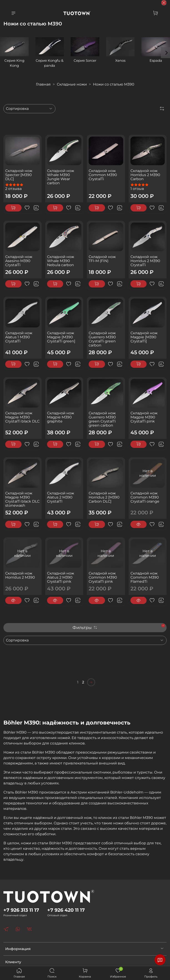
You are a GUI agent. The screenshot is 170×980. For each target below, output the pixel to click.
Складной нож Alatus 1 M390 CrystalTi (19, 337)
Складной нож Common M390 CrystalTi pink (103, 577)
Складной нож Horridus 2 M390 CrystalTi (145, 261)
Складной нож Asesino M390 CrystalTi (19, 261)
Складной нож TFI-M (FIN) (102, 259)
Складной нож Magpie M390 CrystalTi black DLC (22, 417)
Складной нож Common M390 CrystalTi (103, 175)
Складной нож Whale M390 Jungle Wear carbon (61, 177)
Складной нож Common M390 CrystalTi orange (145, 497)
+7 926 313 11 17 (21, 910)
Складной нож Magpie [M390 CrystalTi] (144, 337)
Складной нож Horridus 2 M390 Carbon (145, 175)
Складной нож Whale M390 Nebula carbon (61, 261)
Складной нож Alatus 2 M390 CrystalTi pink (61, 577)
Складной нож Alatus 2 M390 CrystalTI (61, 497)
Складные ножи (72, 84)
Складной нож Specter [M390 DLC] (19, 175)
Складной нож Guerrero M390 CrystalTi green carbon (102, 339)
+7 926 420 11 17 (66, 910)
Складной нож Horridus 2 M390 (20, 575)
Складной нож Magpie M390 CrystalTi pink (144, 417)
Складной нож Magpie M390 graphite (61, 417)
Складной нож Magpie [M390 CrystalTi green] (61, 337)
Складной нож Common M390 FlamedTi (145, 577)
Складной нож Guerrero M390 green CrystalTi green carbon (102, 419)
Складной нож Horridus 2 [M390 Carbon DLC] (104, 497)
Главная (43, 84)
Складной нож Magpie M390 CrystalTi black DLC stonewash (22, 499)
